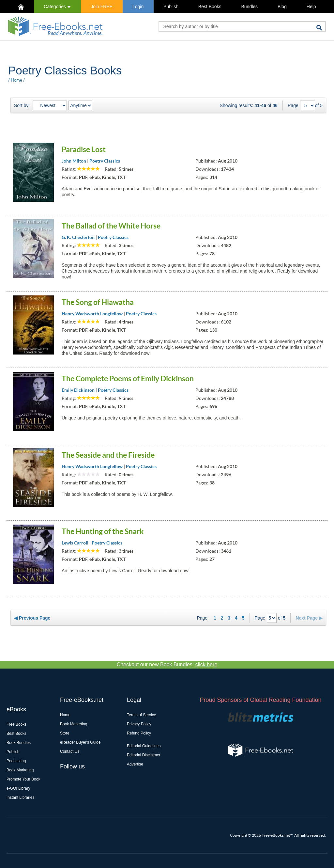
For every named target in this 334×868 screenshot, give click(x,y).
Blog (282, 7)
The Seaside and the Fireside (108, 455)
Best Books (210, 7)
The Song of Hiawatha (98, 302)
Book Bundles (19, 743)
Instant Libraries (20, 797)
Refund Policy (139, 733)
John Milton (74, 161)
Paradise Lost (84, 149)
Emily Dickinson (78, 390)
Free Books (16, 724)
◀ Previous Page (32, 618)
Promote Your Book (23, 779)
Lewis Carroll (75, 543)
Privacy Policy (139, 724)
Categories (57, 7)
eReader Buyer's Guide (80, 742)
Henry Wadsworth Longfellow (92, 314)
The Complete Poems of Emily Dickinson (128, 378)
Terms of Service (141, 715)
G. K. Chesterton (78, 237)
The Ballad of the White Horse (111, 226)
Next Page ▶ (309, 618)
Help (311, 7)
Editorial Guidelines (144, 746)
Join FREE (102, 7)
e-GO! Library (18, 788)
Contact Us (70, 751)
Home (16, 80)
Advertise (135, 764)
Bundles (249, 7)
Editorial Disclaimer (144, 755)
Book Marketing (20, 770)
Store (65, 733)
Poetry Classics (105, 161)
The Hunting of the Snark (103, 531)
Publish (171, 7)
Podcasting (16, 761)
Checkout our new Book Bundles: (167, 664)
